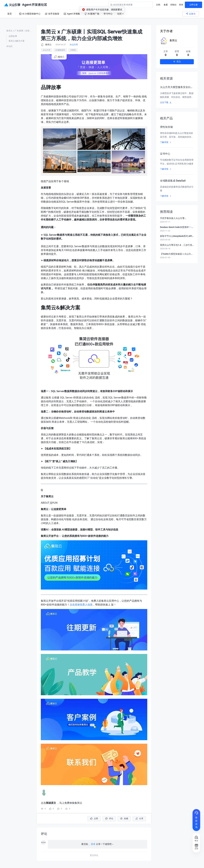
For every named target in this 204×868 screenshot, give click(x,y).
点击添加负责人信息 (81, 605)
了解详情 (166, 142)
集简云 (173, 40)
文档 (158, 5)
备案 (166, 5)
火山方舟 (74, 45)
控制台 (173, 5)
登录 (181, 5)
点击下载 (166, 102)
